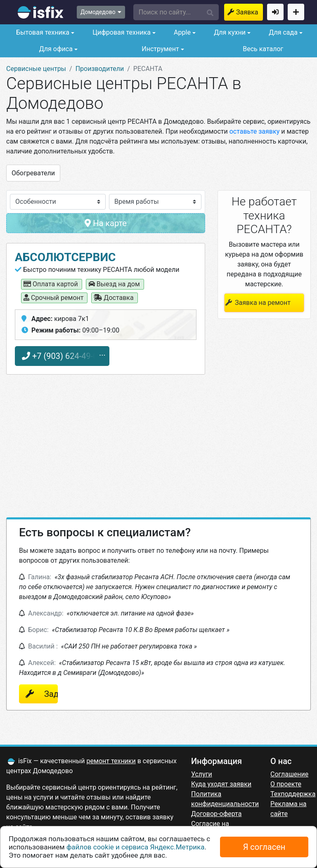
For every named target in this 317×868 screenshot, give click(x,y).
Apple (181, 32)
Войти (275, 12)
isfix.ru (41, 12)
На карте (106, 223)
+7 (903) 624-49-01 (62, 356)
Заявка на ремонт (250, 12)
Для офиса (55, 49)
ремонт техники (111, 761)
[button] (176, 12)
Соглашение (289, 774)
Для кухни (229, 32)
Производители (100, 69)
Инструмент (159, 49)
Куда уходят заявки (221, 784)
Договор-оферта (216, 814)
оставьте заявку (255, 131)
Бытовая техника (42, 32)
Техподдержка (293, 794)
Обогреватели (33, 173)
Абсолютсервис (65, 257)
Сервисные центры (36, 69)
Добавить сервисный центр (296, 12)
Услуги (202, 774)
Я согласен (264, 847)
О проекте (286, 784)
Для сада (282, 32)
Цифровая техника (121, 32)
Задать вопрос (47, 694)
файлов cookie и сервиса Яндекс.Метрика (136, 847)
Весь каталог (263, 49)
